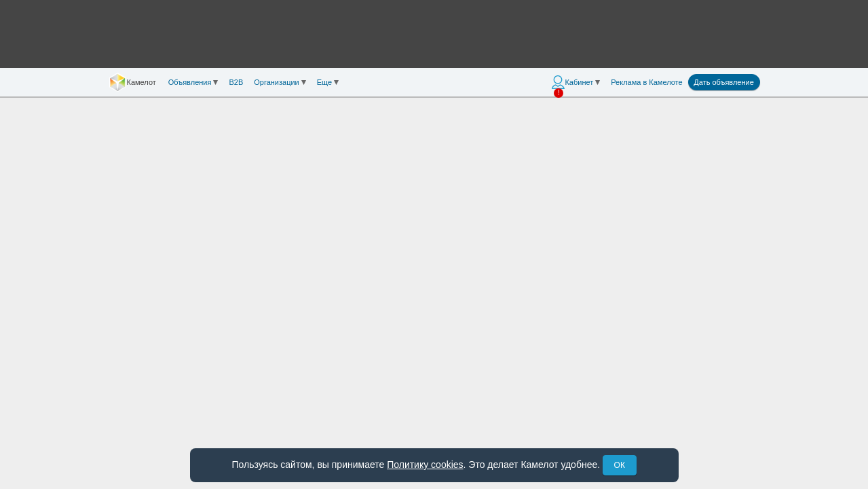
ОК (620, 465)
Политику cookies (425, 465)
